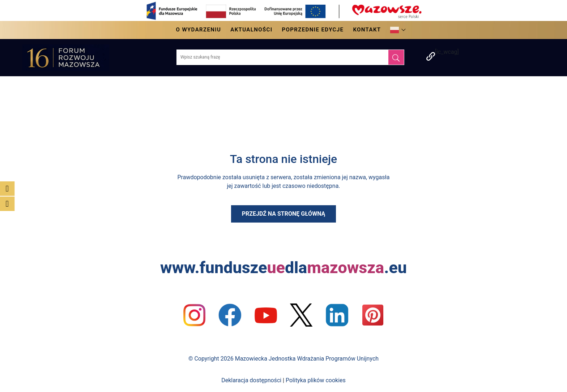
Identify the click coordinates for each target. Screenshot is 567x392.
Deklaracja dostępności (251, 380)
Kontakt (367, 30)
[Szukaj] (396, 57)
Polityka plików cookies (316, 380)
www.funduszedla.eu (283, 268)
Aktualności (251, 30)
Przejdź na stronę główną (284, 214)
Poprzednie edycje (313, 30)
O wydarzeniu (199, 30)
